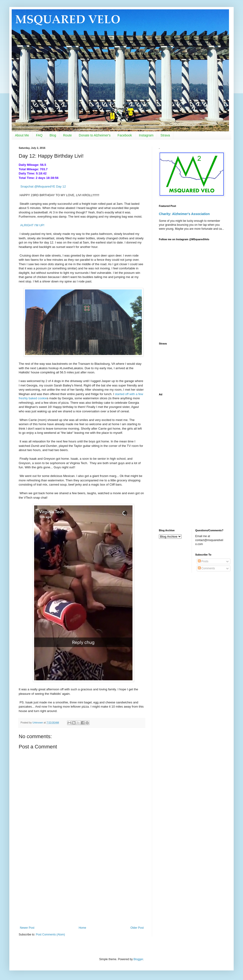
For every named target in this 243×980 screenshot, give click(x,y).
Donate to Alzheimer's (95, 135)
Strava (165, 135)
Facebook (125, 135)
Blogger (138, 959)
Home (82, 928)
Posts (203, 561)
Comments (206, 568)
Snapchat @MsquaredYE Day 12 (43, 186)
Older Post (137, 928)
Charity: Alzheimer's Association (184, 214)
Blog (53, 135)
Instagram (146, 135)
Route (67, 135)
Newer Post (27, 928)
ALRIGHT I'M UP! (32, 225)
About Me (22, 135)
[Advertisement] (82, 888)
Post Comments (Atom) (50, 935)
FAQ (39, 135)
